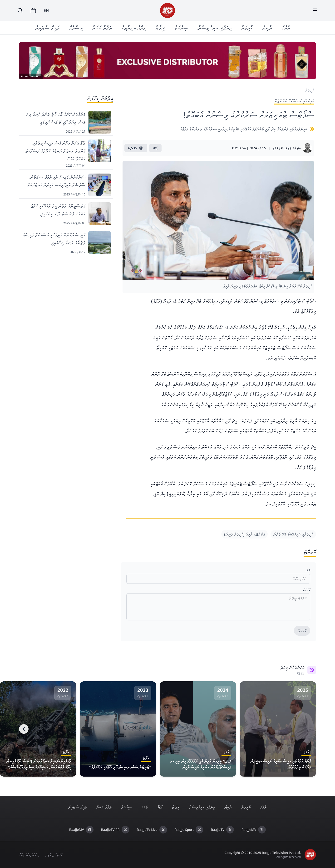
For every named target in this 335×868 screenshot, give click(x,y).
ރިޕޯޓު (160, 27)
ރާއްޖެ (286, 27)
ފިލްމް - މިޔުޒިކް (133, 27)
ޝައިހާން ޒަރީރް (293, 148)
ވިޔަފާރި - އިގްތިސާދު (215, 27)
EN (46, 10)
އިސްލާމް (76, 27)
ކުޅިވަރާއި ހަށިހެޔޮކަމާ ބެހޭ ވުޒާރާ (293, 534)
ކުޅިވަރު (247, 27)
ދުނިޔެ (267, 27)
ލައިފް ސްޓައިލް (47, 27)
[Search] (20, 10)
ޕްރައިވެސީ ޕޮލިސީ (53, 855)
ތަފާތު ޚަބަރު (102, 27)
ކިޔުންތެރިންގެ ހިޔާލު (29, 855)
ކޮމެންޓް (307, 590)
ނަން (308, 570)
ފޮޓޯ (160, 807)
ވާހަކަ (144, 807)
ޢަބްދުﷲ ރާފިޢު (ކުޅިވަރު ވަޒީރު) (244, 534)
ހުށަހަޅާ (302, 631)
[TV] (33, 10)
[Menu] (315, 10)
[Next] (24, 729)
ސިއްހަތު (181, 27)
